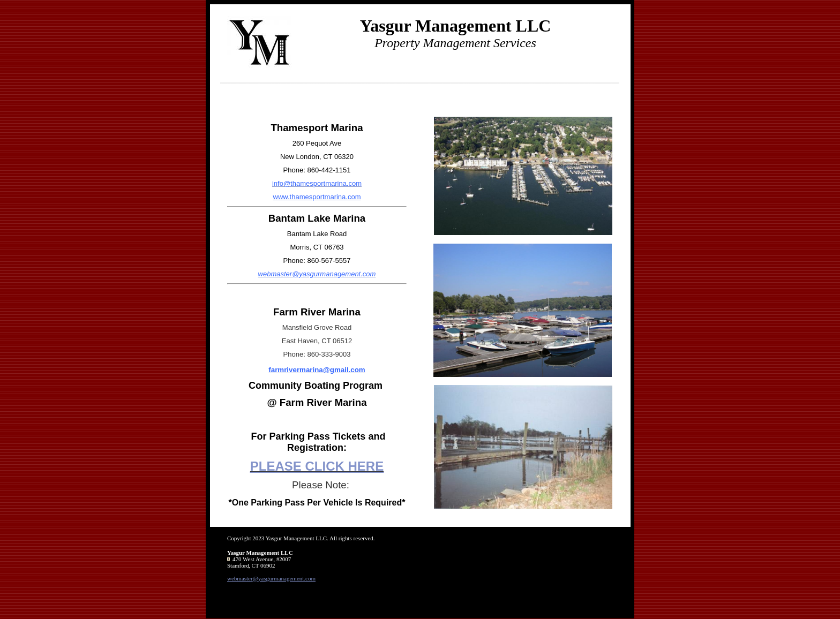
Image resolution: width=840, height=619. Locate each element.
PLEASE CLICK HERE (317, 466)
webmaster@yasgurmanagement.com (271, 578)
